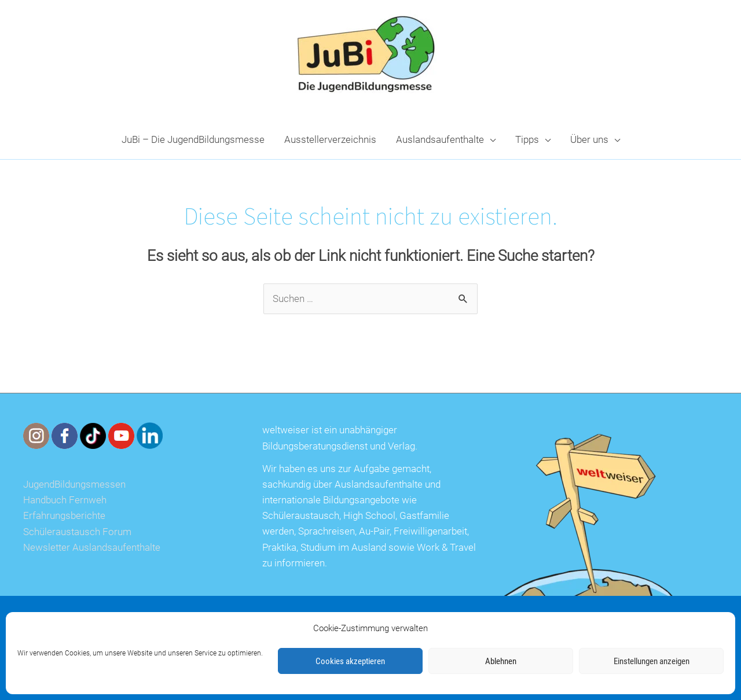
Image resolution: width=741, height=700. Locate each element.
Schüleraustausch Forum (77, 532)
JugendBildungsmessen (74, 484)
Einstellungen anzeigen (652, 661)
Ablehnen (501, 661)
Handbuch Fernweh (65, 500)
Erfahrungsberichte (64, 515)
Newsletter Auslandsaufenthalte (92, 547)
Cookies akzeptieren (350, 661)
